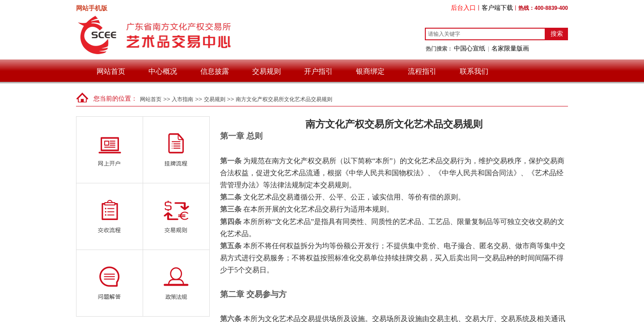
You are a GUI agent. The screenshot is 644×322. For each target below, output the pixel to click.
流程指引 (422, 71)
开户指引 (318, 71)
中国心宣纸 (470, 48)
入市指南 (182, 99)
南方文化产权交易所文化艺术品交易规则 (284, 99)
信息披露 (215, 71)
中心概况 (163, 71)
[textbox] (485, 34)
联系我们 (474, 71)
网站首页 (111, 71)
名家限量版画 (510, 48)
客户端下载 (497, 8)
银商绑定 (370, 71)
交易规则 (267, 71)
